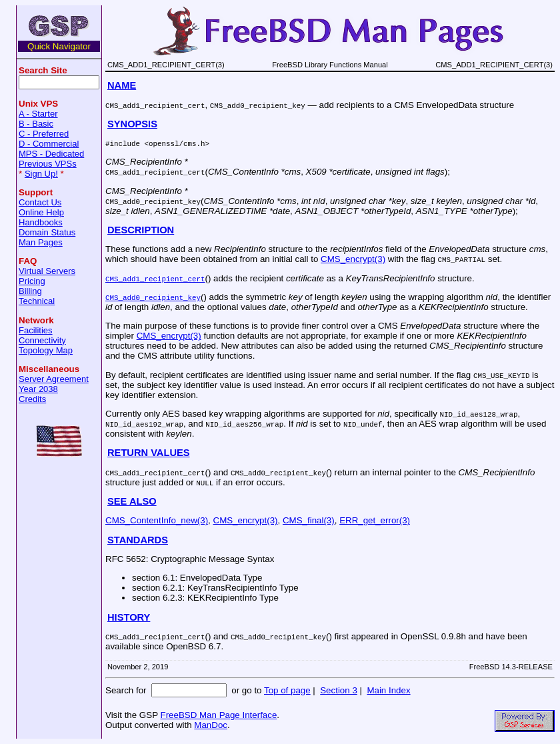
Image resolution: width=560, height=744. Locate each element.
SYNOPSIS (132, 124)
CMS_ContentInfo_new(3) (157, 520)
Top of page (287, 690)
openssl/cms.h (177, 143)
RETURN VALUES (149, 453)
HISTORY (129, 617)
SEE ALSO (132, 501)
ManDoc (211, 725)
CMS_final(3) (309, 520)
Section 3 (339, 690)
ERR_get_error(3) (375, 520)
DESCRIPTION (141, 230)
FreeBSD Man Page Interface (218, 715)
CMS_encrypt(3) (353, 259)
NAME (122, 85)
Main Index (388, 690)
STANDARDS (138, 540)
